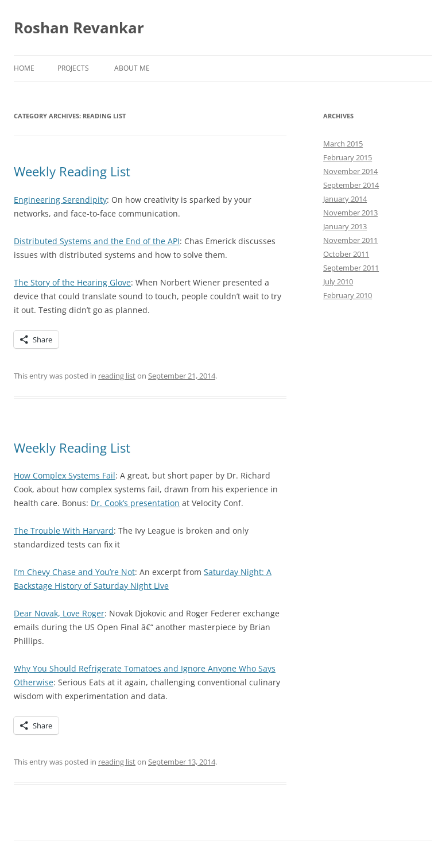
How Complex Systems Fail (65, 475)
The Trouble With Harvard (64, 531)
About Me (132, 68)
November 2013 (350, 213)
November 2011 (350, 240)
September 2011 (351, 268)
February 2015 (348, 157)
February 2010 (348, 295)
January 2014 (345, 199)
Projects (73, 68)
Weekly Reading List (72, 171)
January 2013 (345, 226)
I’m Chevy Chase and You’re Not (74, 572)
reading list (117, 376)
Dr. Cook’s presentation (135, 503)
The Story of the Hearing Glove (72, 282)
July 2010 (338, 281)
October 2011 (346, 254)
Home (24, 68)
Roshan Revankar (79, 28)
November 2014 (350, 171)
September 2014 (351, 185)
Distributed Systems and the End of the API (97, 241)
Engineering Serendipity (60, 200)
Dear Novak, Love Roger (59, 613)
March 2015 (343, 144)
